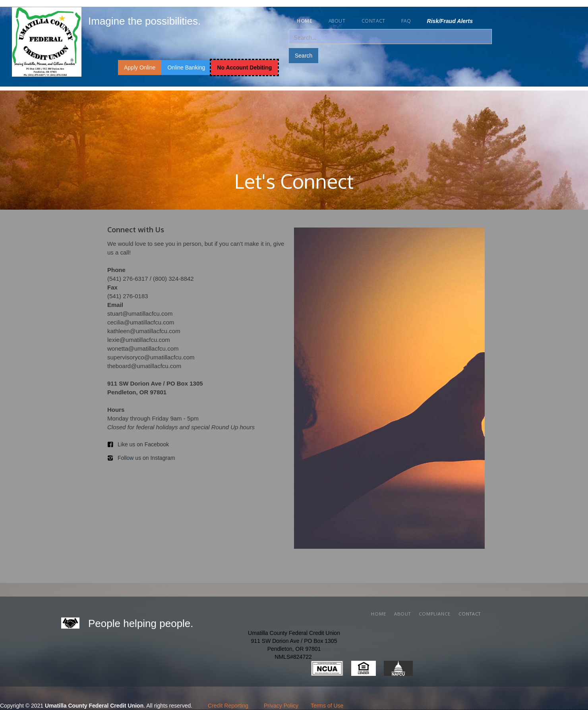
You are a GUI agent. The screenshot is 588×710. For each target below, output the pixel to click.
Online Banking (186, 68)
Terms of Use (327, 706)
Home (379, 614)
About (337, 21)
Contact (373, 21)
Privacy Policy (281, 706)
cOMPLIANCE (435, 614)
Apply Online (140, 68)
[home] (154, 20)
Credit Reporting (228, 706)
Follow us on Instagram (146, 458)
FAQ (406, 21)
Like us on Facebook (143, 444)
